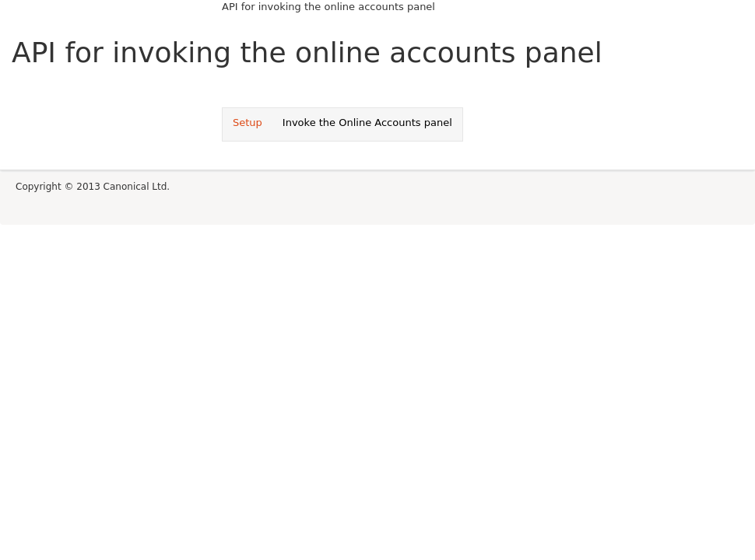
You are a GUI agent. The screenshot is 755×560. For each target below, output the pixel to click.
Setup (248, 122)
